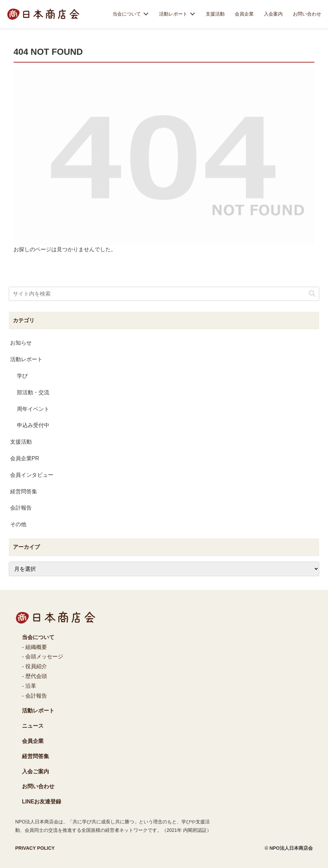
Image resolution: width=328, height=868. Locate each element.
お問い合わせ (307, 14)
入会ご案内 (35, 771)
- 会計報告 (34, 696)
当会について (127, 14)
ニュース (33, 726)
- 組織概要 (34, 647)
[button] (312, 294)
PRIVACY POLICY (35, 848)
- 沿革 (29, 686)
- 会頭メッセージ (43, 656)
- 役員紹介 (34, 666)
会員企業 (244, 14)
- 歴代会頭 (34, 676)
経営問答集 (35, 756)
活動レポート (173, 14)
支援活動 (215, 14)
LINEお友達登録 (42, 802)
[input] (164, 294)
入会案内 (273, 14)
